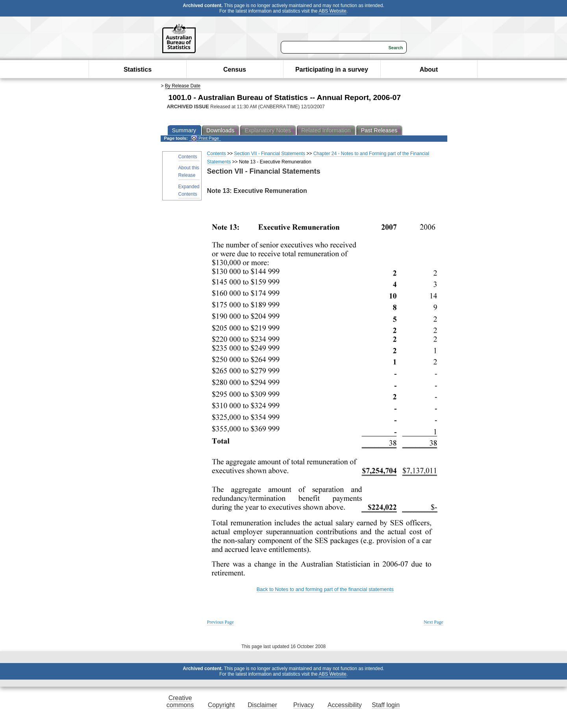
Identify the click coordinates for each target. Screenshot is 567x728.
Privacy (304, 705)
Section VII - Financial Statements (270, 154)
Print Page (205, 138)
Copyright (221, 705)
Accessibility (345, 705)
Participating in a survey (332, 69)
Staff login (386, 705)
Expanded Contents (189, 190)
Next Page (434, 622)
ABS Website (332, 11)
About (429, 69)
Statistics (138, 69)
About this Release (189, 171)
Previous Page (220, 622)
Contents (188, 157)
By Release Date (183, 86)
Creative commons (180, 701)
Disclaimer (262, 705)
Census (235, 69)
